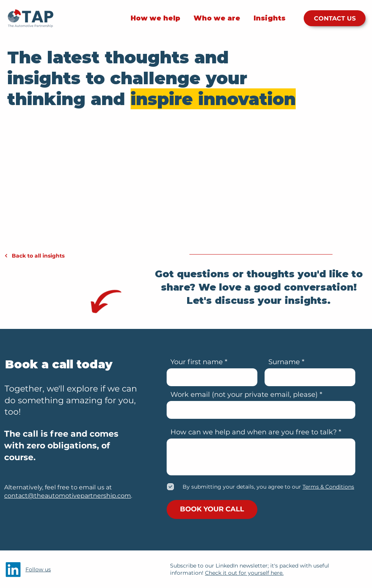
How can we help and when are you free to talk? (254, 432)
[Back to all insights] (47, 256)
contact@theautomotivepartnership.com (68, 496)
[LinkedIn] (13, 570)
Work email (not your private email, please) (244, 395)
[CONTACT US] (335, 18)
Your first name (197, 362)
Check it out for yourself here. (244, 573)
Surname (284, 362)
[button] (328, 487)
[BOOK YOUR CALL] (212, 509)
